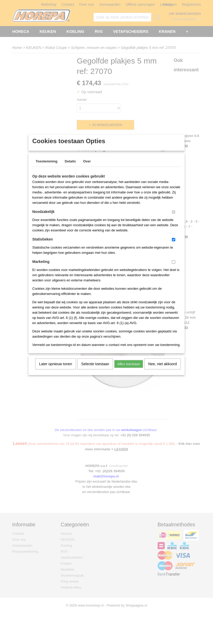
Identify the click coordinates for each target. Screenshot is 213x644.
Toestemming (47, 168)
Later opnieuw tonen (56, 371)
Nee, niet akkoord (162, 371)
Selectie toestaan (95, 371)
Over (87, 168)
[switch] (174, 219)
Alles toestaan (129, 371)
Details (70, 168)
